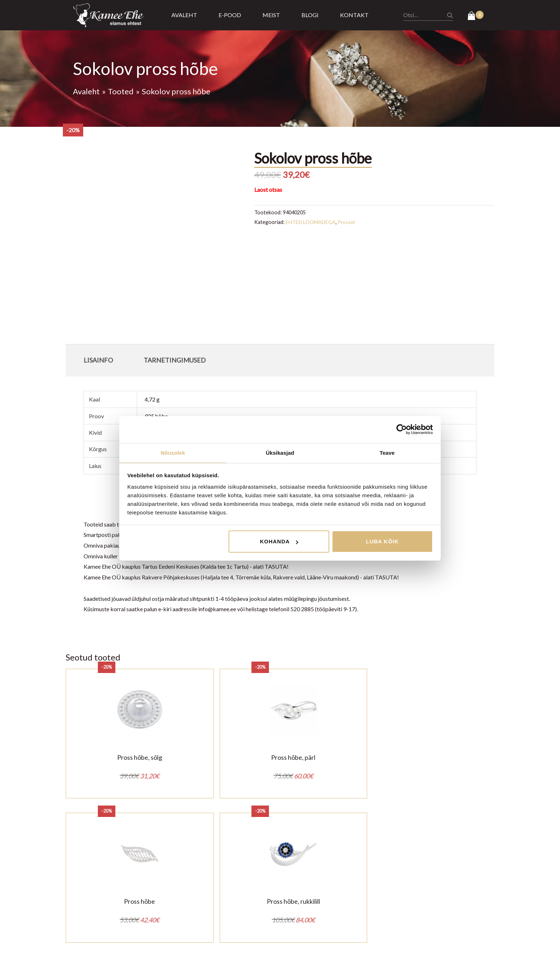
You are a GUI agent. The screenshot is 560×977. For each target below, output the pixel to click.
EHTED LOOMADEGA (311, 222)
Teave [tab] (387, 452)
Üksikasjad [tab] (280, 452)
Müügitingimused (222, 887)
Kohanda (279, 542)
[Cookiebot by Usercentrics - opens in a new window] (402, 429)
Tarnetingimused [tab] (175, 360)
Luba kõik (382, 542)
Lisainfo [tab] (98, 360)
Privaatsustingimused (226, 898)
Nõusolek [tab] (173, 452)
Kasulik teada (217, 940)
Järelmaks (212, 930)
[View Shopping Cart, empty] (476, 16)
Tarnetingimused (221, 919)
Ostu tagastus (217, 908)
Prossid (347, 222)
